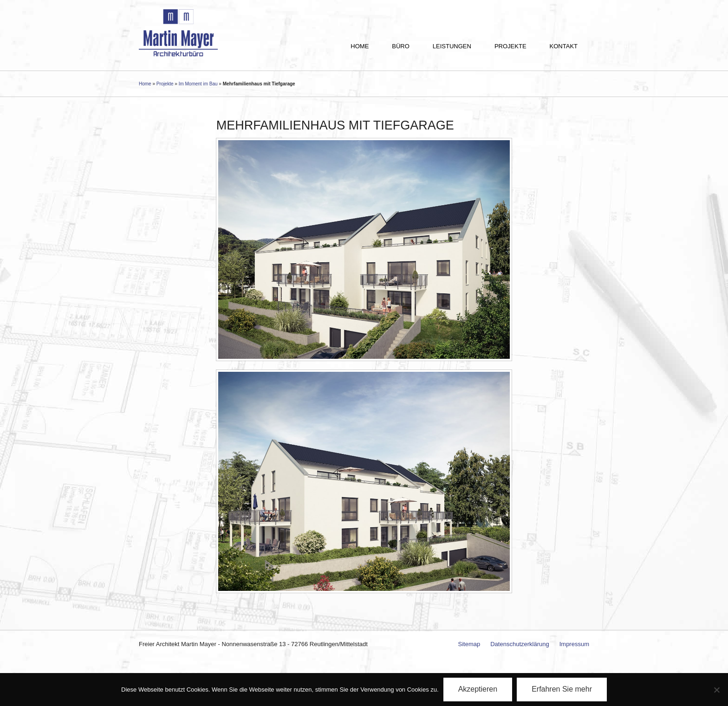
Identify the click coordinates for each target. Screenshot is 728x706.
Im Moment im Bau (198, 84)
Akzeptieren (478, 689)
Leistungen (452, 46)
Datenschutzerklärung (520, 644)
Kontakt (564, 46)
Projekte (510, 46)
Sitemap (469, 644)
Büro (401, 46)
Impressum (574, 644)
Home (360, 46)
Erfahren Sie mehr (562, 689)
